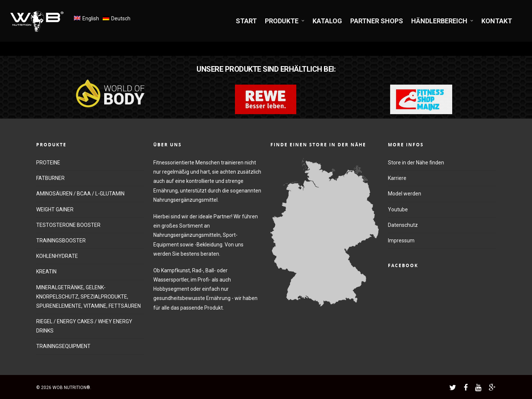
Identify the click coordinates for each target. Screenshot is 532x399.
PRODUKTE (285, 21)
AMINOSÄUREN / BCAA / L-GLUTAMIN (80, 194)
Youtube (398, 209)
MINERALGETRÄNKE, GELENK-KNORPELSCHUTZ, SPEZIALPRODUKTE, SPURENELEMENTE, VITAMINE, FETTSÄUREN (88, 297)
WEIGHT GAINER (55, 209)
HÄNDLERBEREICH (443, 21)
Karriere (397, 178)
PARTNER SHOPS (377, 21)
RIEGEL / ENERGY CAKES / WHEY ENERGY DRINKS (84, 326)
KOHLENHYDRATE (57, 256)
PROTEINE (48, 163)
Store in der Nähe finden (416, 163)
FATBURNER (50, 178)
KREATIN (46, 272)
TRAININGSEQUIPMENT (63, 346)
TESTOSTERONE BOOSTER (68, 225)
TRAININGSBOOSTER (61, 241)
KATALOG (327, 21)
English (91, 18)
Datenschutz (403, 225)
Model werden (405, 194)
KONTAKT (497, 21)
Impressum (401, 241)
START (246, 21)
